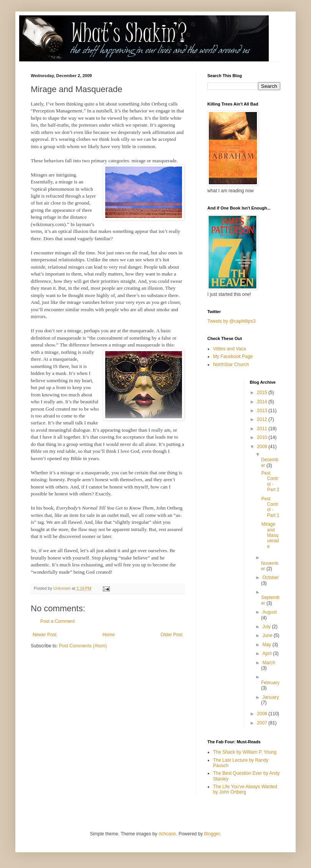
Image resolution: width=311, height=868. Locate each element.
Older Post (171, 635)
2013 (263, 411)
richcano (167, 834)
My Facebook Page (233, 356)
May (267, 645)
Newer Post (45, 635)
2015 (263, 393)
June (268, 635)
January (270, 697)
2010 (263, 437)
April (267, 653)
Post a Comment (57, 621)
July (267, 627)
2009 (263, 447)
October (270, 578)
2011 (263, 429)
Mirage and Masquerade (270, 535)
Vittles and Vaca (230, 349)
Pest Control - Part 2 (270, 481)
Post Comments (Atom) (83, 646)
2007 (263, 723)
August (269, 612)
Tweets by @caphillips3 (232, 321)
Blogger (212, 834)
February (270, 683)
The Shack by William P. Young (245, 752)
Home (109, 635)
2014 (263, 402)
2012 (263, 419)
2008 (263, 714)
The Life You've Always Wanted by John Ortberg (245, 789)
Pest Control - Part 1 (270, 507)
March (269, 663)
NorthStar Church (231, 365)
